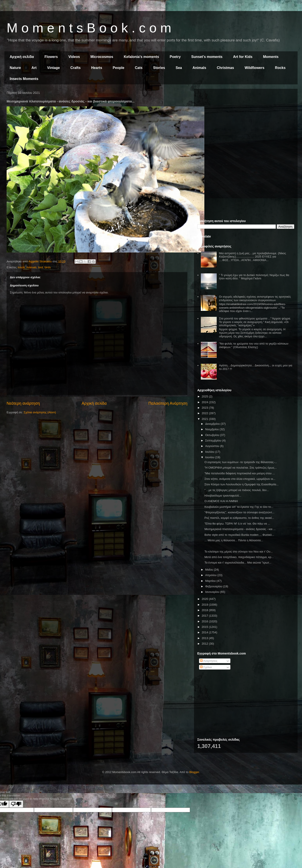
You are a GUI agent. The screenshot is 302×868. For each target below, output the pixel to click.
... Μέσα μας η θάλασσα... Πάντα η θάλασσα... (234, 540)
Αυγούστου (213, 446)
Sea (179, 68)
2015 (205, 627)
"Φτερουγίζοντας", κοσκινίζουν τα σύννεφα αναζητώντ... (239, 512)
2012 (205, 644)
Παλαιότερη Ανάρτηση (168, 403)
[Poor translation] (16, 804)
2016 (205, 621)
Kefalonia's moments (141, 57)
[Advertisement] (246, 123)
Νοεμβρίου (213, 429)
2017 (205, 616)
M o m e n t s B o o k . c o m (89, 28)
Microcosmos (102, 57)
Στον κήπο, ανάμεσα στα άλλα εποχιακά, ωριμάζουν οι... (240, 479)
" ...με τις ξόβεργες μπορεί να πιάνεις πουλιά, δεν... (237, 490)
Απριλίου (211, 575)
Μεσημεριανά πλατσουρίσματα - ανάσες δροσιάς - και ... (240, 529)
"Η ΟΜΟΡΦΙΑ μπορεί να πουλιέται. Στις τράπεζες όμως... (240, 468)
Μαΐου (210, 570)
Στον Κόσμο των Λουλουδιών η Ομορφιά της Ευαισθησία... (241, 484)
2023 (205, 408)
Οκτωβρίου (213, 435)
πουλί (21, 267)
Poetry (175, 57)
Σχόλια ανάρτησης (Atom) (40, 412)
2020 (205, 599)
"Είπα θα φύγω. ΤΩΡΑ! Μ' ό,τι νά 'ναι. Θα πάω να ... (237, 524)
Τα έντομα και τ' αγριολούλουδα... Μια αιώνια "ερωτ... (238, 563)
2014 (205, 632)
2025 (205, 396)
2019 (205, 605)
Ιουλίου (210, 452)
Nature (15, 68)
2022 (205, 413)
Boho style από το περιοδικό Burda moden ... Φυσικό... (239, 535)
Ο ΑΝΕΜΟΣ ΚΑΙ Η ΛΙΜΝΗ (221, 501)
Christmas (225, 68)
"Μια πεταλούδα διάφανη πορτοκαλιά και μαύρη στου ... (240, 473)
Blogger (194, 772)
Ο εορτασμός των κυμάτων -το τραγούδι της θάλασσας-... (241, 462)
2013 (205, 638)
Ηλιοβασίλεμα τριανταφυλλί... (223, 496)
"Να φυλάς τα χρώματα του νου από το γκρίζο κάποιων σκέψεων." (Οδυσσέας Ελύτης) (254, 345)
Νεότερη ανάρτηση (23, 403)
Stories (159, 68)
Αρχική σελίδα (22, 57)
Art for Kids (243, 57)
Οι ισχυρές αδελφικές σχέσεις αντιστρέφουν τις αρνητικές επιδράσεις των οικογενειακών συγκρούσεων (255, 298)
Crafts (75, 68)
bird (41, 267)
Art (34, 68)
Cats (139, 68)
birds (48, 267)
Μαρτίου (211, 581)
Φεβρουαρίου (214, 586)
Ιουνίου (210, 457)
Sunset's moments (207, 57)
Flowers (51, 57)
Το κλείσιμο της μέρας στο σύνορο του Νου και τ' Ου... (238, 552)
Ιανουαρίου (213, 592)
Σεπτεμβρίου (214, 440)
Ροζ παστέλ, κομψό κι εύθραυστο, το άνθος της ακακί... (239, 518)
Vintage (54, 68)
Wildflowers (255, 68)
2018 (205, 610)
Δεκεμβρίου (213, 424)
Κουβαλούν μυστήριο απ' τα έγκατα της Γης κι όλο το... (239, 507)
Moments (271, 57)
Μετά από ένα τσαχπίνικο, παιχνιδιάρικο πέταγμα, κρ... (239, 557)
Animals (199, 68)
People (118, 68)
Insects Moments (24, 79)
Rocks (280, 68)
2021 (205, 419)
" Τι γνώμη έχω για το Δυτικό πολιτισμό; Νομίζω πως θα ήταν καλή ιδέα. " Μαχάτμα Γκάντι (254, 277)
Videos (74, 57)
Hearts (97, 68)
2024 (205, 402)
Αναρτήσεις (209, 661)
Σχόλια (206, 667)
